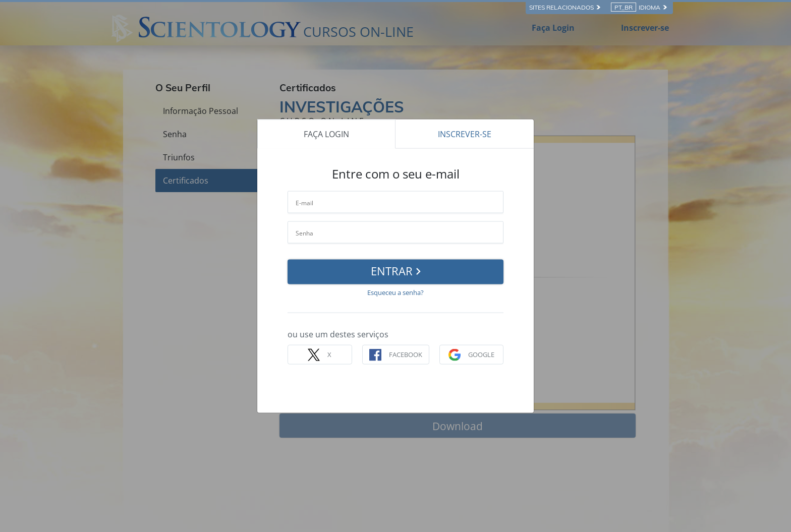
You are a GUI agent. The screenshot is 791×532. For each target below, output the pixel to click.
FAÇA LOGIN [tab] (326, 134)
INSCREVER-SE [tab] (465, 134)
